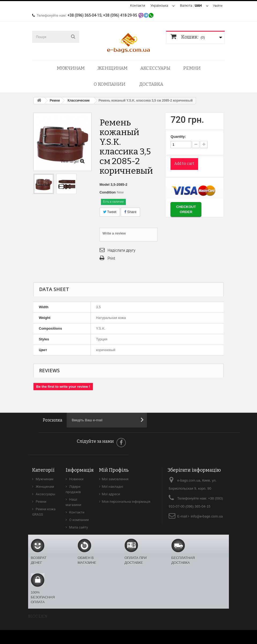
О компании (109, 84)
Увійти (217, 5)
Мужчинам (71, 68)
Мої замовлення (115, 479)
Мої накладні (112, 487)
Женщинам (112, 68)
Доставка (151, 84)
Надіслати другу (122, 250)
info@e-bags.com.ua (207, 516)
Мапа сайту (78, 527)
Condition (108, 192)
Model (105, 185)
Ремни (192, 68)
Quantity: (178, 137)
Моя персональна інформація (126, 502)
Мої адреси (111, 494)
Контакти (137, 5)
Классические (79, 100)
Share (130, 212)
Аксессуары (155, 68)
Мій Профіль (114, 470)
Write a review (114, 233)
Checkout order (186, 209)
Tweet (110, 212)
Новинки (76, 479)
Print (112, 258)
